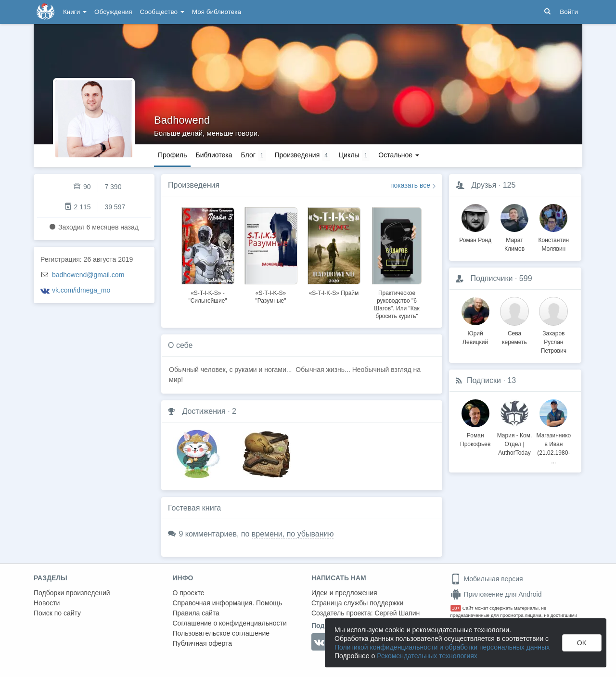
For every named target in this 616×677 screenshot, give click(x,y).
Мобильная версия (487, 579)
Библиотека (214, 155)
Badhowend (182, 120)
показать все (410, 185)
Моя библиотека (217, 12)
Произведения (194, 185)
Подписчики (491, 278)
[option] (208, 254)
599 (526, 278)
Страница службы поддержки (357, 603)
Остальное (399, 155)
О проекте (189, 593)
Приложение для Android (496, 594)
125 (509, 185)
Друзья (484, 185)
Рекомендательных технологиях (427, 656)
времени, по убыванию (293, 534)
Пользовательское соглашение (221, 633)
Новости (47, 603)
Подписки (484, 380)
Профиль (172, 155)
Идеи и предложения (344, 593)
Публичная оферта (203, 643)
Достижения (204, 411)
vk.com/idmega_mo (81, 290)
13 (512, 380)
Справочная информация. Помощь (228, 603)
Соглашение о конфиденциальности (230, 623)
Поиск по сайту (57, 613)
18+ (456, 608)
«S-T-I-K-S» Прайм (334, 293)
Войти (569, 12)
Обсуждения (113, 12)
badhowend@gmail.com (88, 275)
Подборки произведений (72, 593)
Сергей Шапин (397, 613)
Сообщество (162, 12)
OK (582, 643)
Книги (75, 12)
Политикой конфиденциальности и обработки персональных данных (442, 647)
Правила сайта (196, 613)
